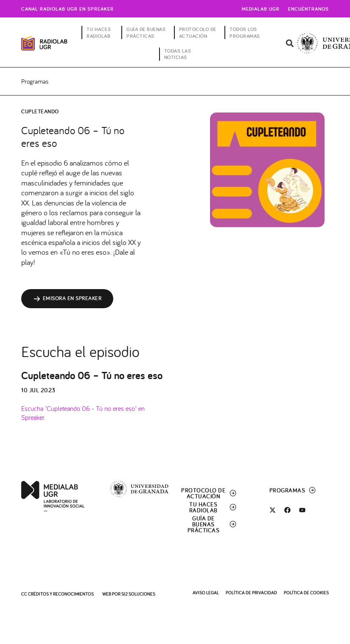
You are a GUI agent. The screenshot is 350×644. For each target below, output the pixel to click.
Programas (35, 81)
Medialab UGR (261, 9)
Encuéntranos (308, 9)
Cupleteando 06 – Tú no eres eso (92, 376)
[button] (290, 44)
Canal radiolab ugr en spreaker (67, 9)
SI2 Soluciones (138, 594)
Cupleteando (40, 112)
